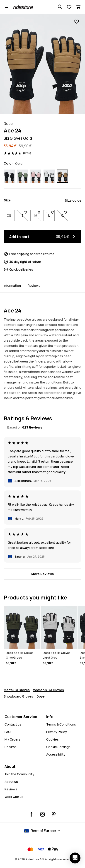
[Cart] (78, 7)
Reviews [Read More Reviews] (11, 789)
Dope (41, 696)
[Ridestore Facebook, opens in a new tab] (31, 814)
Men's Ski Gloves (17, 690)
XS (9, 215)
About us (11, 782)
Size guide (73, 200)
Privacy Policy (57, 732)
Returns (11, 747)
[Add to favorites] (77, 22)
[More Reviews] (42, 574)
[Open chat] (75, 858)
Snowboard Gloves (18, 696)
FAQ (8, 732)
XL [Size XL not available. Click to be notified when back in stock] (64, 214)
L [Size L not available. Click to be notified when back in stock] (51, 214)
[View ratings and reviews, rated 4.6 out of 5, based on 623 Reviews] (17, 153)
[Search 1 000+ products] (60, 7)
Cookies (52, 739)
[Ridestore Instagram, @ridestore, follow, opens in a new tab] (42, 814)
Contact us (13, 724)
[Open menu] (7, 7)
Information (12, 286)
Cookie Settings (58, 747)
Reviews (34, 286)
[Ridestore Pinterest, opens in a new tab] (54, 814)
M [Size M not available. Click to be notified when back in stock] (38, 214)
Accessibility (56, 754)
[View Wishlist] (69, 7)
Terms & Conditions (61, 724)
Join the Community (19, 774)
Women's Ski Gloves (49, 690)
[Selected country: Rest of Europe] (43, 831)
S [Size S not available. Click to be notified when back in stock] (25, 214)
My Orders (12, 739)
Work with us (14, 797)
